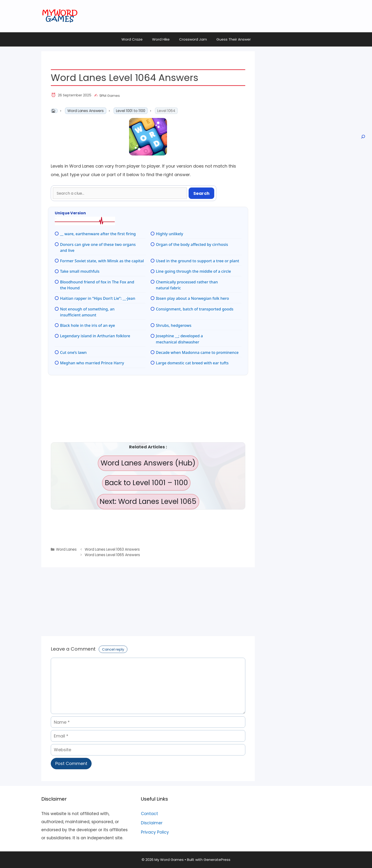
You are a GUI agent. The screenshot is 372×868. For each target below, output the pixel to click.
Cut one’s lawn (73, 352)
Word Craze (132, 39)
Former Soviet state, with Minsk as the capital (102, 261)
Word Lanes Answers (86, 111)
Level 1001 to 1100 (131, 111)
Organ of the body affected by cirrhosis (192, 244)
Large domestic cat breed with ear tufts (192, 363)
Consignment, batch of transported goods (195, 309)
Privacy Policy (155, 832)
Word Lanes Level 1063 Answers (112, 549)
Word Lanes (66, 549)
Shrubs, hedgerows (174, 325)
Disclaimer (152, 823)
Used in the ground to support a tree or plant (198, 261)
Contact (149, 814)
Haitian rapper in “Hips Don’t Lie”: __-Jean (98, 298)
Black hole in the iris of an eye (88, 325)
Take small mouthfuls (80, 271)
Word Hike (161, 39)
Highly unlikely (170, 234)
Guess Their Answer (234, 39)
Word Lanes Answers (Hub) (148, 463)
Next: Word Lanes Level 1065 (148, 502)
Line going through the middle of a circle (193, 271)
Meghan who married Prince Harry (92, 363)
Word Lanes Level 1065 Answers (112, 555)
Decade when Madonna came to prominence (197, 352)
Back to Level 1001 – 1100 (146, 483)
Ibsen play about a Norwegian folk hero (192, 298)
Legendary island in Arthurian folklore (95, 336)
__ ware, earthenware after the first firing (98, 234)
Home (54, 111)
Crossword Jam (193, 39)
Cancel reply (113, 649)
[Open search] (363, 137)
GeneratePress (217, 860)
